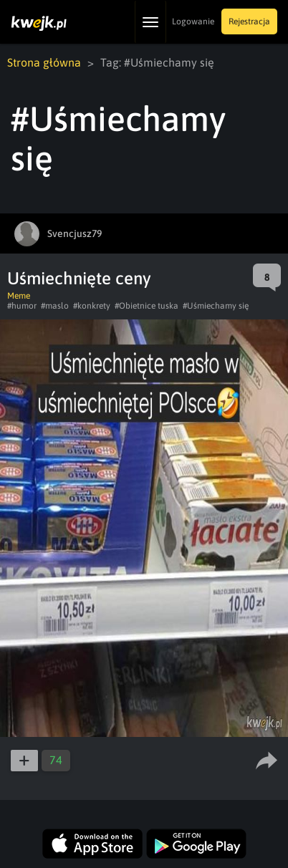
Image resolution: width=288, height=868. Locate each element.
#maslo (55, 306)
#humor (22, 306)
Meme (19, 296)
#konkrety (92, 306)
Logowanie (193, 21)
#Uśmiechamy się (216, 306)
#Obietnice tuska (147, 306)
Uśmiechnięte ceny (79, 278)
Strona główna (44, 62)
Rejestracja (249, 21)
